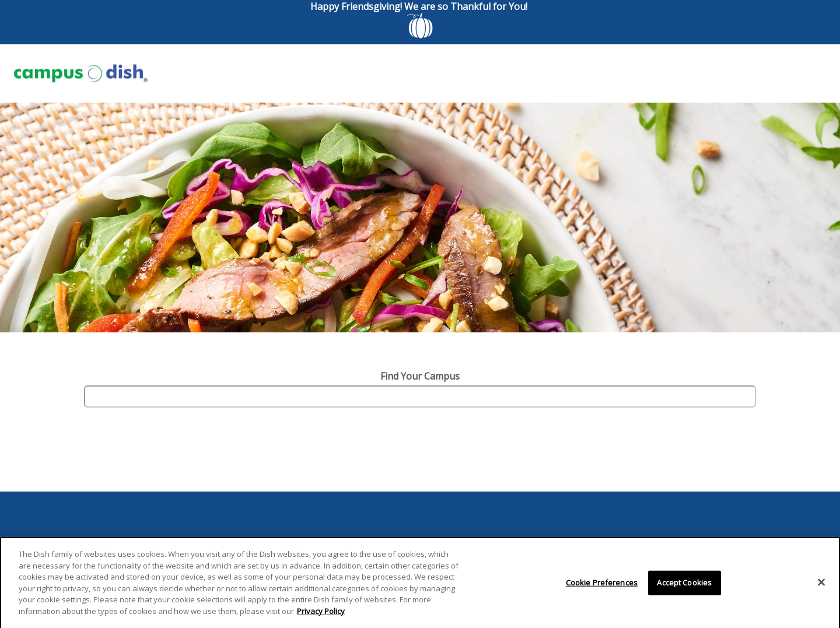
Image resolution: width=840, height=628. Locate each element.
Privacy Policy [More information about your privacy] (321, 613)
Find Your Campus (420, 376)
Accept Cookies (684, 585)
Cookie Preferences (602, 585)
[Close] (821, 585)
